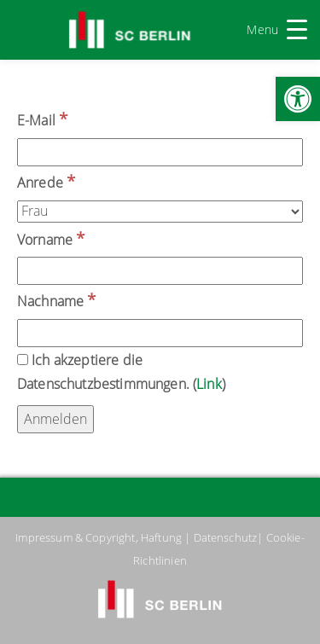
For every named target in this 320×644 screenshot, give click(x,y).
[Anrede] (160, 212)
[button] (298, 99)
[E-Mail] (160, 152)
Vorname (51, 238)
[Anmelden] (55, 419)
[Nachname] (160, 333)
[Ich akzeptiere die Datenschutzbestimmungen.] (23, 360)
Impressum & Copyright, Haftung (99, 537)
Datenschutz (226, 537)
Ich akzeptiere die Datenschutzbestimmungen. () (121, 371)
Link (209, 384)
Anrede (46, 181)
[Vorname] (160, 271)
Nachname (57, 300)
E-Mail (42, 119)
